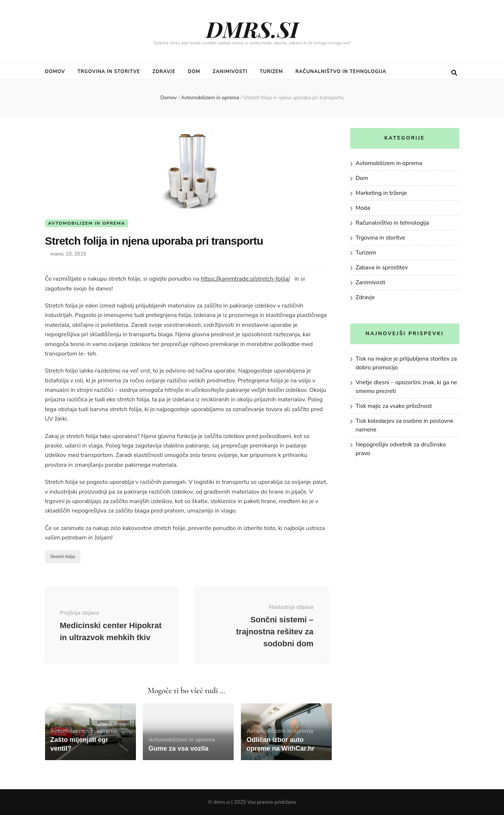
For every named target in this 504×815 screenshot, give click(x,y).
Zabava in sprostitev (382, 268)
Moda (363, 208)
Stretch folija (63, 557)
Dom (194, 72)
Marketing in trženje (382, 193)
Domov (55, 72)
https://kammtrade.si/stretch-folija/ (245, 279)
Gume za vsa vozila (178, 748)
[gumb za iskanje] (454, 73)
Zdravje (164, 72)
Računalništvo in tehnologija (341, 72)
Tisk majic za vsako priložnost (394, 406)
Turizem (271, 72)
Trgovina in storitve (109, 72)
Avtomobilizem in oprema (87, 223)
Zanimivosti (230, 72)
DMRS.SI (252, 29)
